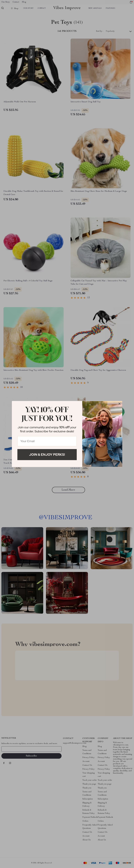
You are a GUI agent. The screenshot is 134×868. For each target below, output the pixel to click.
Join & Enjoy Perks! (47, 455)
